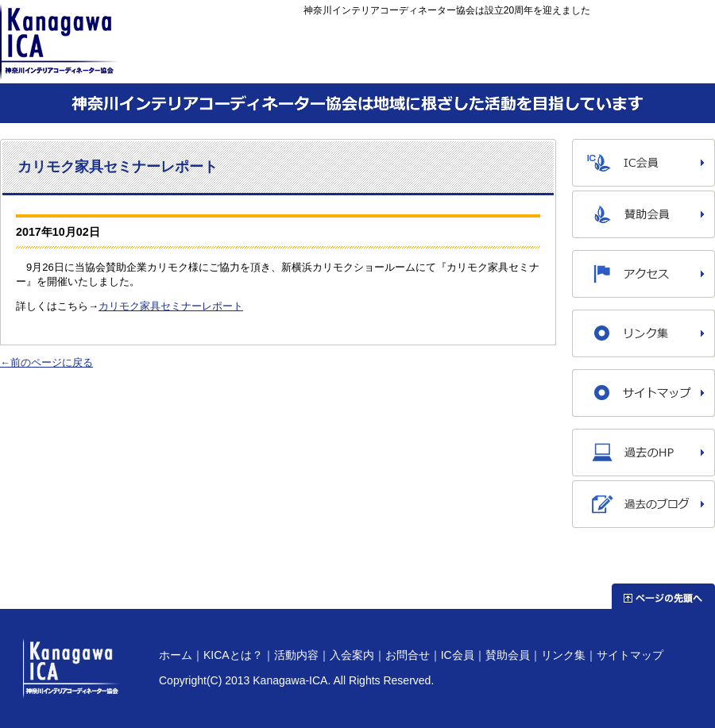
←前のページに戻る (46, 362)
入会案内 (554, 65)
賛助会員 (508, 655)
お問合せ (661, 65)
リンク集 (563, 655)
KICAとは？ (340, 65)
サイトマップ (630, 655)
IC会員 (458, 655)
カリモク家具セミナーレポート (171, 306)
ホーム (232, 65)
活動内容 (447, 65)
